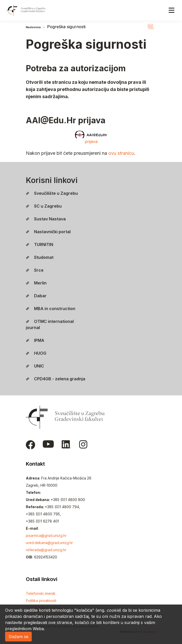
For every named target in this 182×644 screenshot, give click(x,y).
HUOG (36, 353)
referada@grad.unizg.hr (46, 550)
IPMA (35, 340)
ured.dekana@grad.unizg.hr (49, 543)
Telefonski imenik (41, 593)
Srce (35, 270)
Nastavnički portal (48, 232)
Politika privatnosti (41, 601)
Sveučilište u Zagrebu (52, 193)
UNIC (35, 366)
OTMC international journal (50, 324)
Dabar (36, 296)
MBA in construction (51, 309)
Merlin (36, 283)
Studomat (40, 257)
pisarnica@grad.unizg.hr (46, 535)
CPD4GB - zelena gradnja (56, 379)
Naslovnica (33, 27)
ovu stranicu (121, 153)
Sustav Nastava (46, 219)
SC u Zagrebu (44, 206)
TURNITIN (40, 244)
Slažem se (18, 637)
